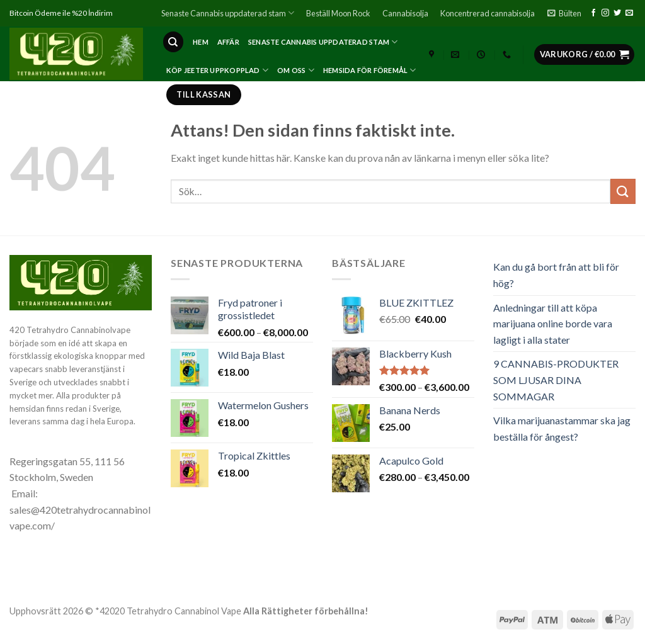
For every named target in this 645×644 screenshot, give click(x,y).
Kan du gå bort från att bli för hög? (556, 275)
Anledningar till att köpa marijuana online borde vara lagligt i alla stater (553, 324)
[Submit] (623, 191)
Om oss (296, 70)
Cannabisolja (405, 13)
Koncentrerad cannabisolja (488, 13)
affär (228, 42)
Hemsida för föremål (370, 70)
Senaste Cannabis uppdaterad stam (228, 13)
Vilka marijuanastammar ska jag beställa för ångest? (562, 428)
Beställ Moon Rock (338, 13)
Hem (201, 42)
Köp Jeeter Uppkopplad (217, 70)
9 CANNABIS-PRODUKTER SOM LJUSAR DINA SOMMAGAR (556, 380)
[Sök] (173, 42)
